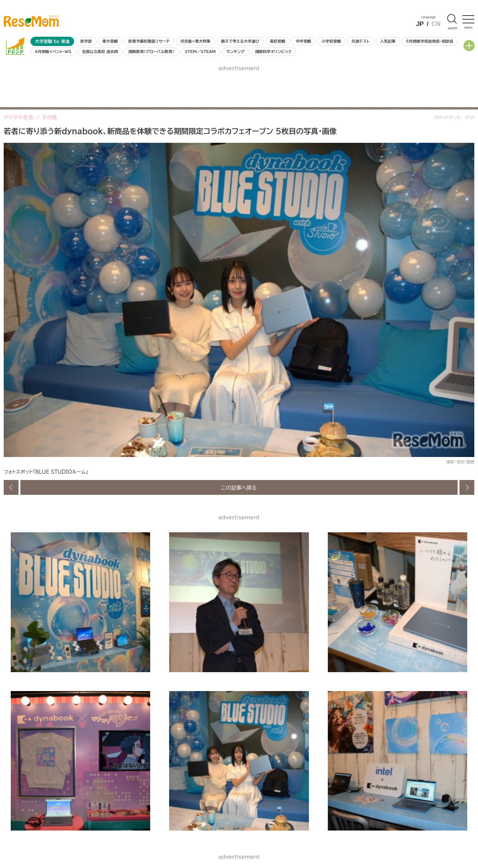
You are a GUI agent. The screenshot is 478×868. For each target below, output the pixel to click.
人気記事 (388, 41)
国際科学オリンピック (273, 52)
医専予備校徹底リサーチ (149, 41)
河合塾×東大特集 (195, 41)
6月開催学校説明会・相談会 (430, 41)
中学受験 (303, 41)
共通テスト (361, 41)
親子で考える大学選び (240, 41)
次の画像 (467, 487)
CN (436, 24)
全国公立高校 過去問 (100, 52)
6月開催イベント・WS (53, 52)
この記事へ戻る (239, 487)
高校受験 (277, 41)
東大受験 (110, 41)
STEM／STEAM (200, 52)
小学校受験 (331, 41)
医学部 (86, 41)
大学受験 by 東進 (52, 41)
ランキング (235, 52)
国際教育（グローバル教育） (151, 52)
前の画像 (11, 487)
